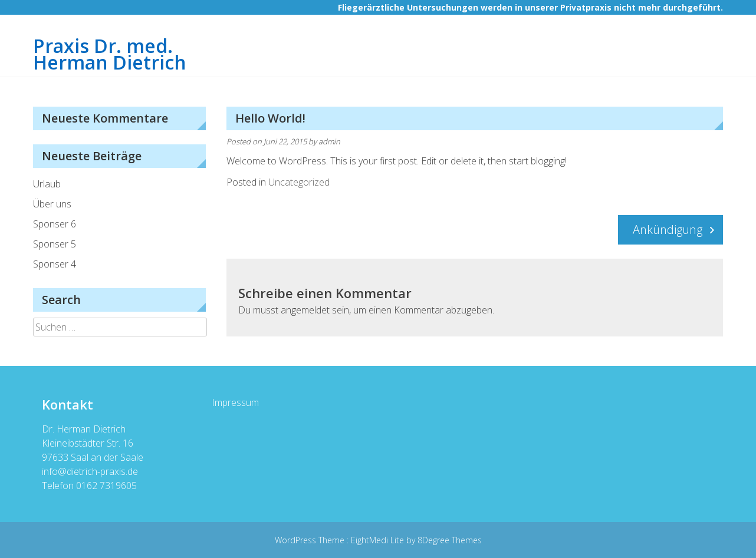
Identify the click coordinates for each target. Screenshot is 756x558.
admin (329, 141)
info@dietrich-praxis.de (90, 471)
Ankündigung (668, 230)
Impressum (235, 402)
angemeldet (305, 310)
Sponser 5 (55, 244)
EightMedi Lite (379, 540)
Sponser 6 (55, 224)
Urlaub (47, 184)
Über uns (52, 204)
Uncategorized (299, 182)
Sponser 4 (55, 264)
